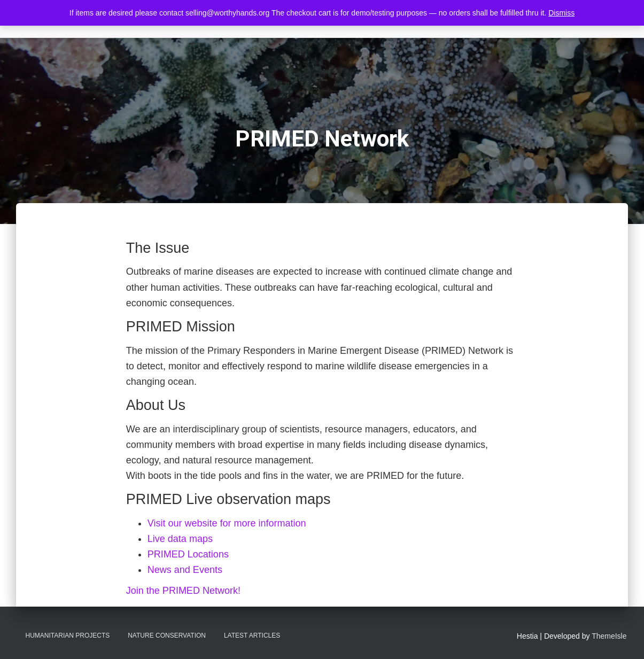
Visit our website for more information (227, 523)
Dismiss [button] (561, 13)
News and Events (185, 570)
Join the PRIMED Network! (183, 591)
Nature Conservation (167, 635)
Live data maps (180, 539)
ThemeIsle (609, 636)
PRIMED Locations (188, 554)
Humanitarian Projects (68, 635)
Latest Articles (252, 635)
